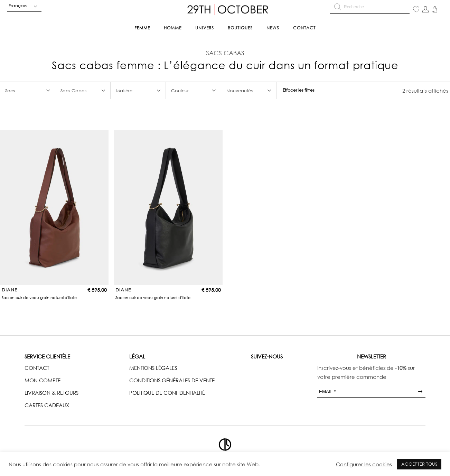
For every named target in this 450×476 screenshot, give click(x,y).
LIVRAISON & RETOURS (51, 393)
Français (18, 6)
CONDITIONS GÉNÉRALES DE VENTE (172, 380)
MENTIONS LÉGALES (153, 368)
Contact (304, 28)
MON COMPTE (43, 380)
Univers (205, 28)
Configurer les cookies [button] (364, 464)
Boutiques (240, 28)
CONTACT (37, 368)
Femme (142, 28)
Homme (173, 28)
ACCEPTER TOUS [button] (419, 464)
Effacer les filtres (299, 90)
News (273, 28)
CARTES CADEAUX (47, 405)
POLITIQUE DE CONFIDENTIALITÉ (167, 393)
